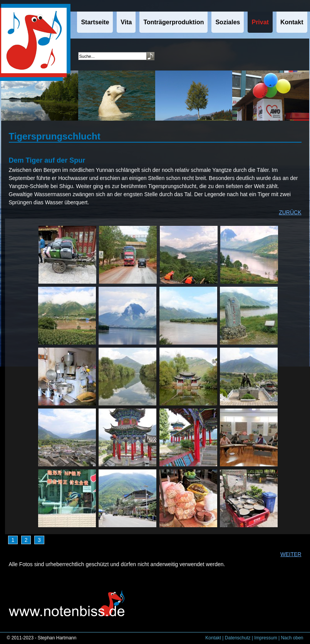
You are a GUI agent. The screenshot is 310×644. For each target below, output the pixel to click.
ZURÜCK (290, 212)
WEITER (291, 554)
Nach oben (292, 638)
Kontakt (213, 638)
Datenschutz (238, 638)
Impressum (266, 638)
